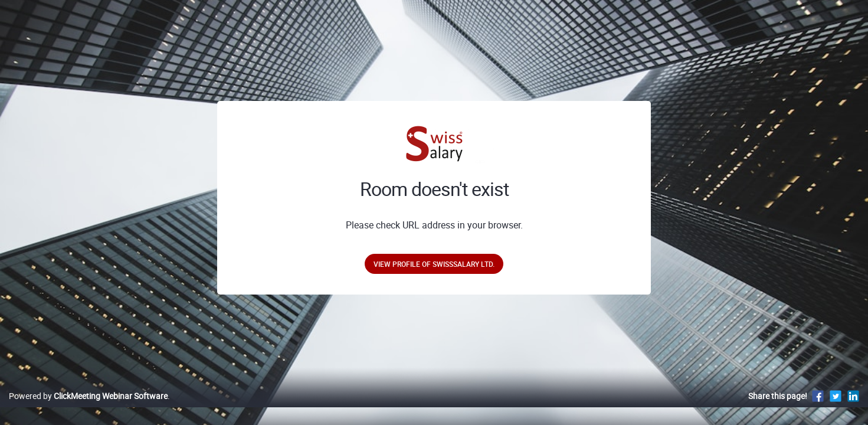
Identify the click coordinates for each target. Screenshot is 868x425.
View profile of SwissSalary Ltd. (434, 264)
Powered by (88, 408)
